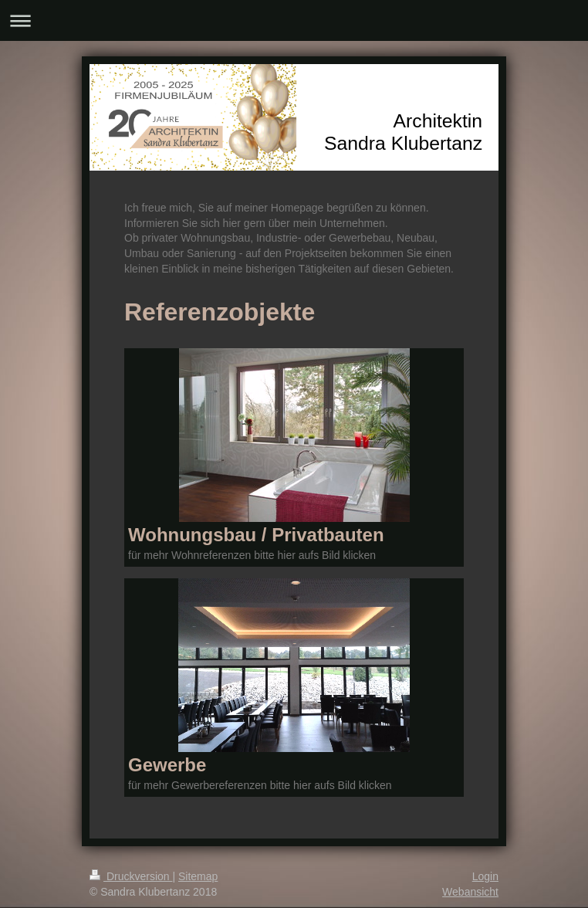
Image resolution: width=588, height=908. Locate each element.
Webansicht (470, 892)
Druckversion (131, 876)
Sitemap (198, 876)
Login (485, 876)
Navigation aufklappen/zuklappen (294, 20)
